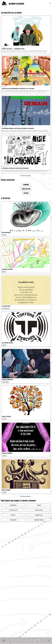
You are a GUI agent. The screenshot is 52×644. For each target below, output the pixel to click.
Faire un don (26, 189)
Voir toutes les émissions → (26, 496)
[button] (50, 4)
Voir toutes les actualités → (26, 176)
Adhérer (26, 185)
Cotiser (26, 193)
